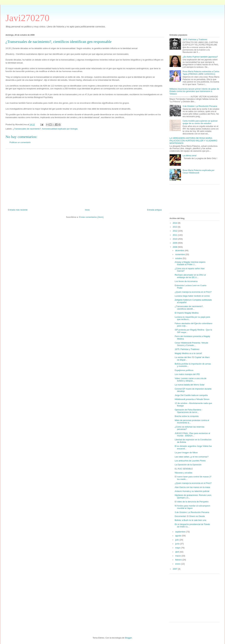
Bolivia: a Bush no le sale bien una (190, 520)
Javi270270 (27, 18)
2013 (175, 227)
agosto (179, 536)
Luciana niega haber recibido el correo (192, 296)
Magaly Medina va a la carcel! (188, 353)
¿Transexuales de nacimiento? (27, 129)
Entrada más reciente (18, 210)
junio (178, 544)
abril (177, 552)
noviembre (180, 254)
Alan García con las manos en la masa (192, 487)
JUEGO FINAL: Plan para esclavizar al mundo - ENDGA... (192, 435)
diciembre (180, 250)
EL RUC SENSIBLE (184, 469)
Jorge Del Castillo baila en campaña (191, 395)
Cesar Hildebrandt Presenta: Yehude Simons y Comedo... (191, 344)
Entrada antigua (154, 210)
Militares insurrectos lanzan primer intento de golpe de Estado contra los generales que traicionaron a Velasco (194, 91)
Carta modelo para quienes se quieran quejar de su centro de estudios (200, 122)
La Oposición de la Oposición (188, 465)
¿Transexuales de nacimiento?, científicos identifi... (189, 308)
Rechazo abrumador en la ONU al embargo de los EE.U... (190, 276)
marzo (178, 556)
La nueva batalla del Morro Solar (190, 385)
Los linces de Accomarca (186, 281)
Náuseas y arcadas (183, 473)
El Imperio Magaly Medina (186, 313)
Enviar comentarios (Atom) (91, 217)
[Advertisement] (85, 177)
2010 (175, 239)
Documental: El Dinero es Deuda (190, 516)
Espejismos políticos (184, 370)
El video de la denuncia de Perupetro (191, 502)
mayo (178, 548)
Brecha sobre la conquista (186, 416)
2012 (175, 231)
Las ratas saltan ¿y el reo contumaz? (191, 457)
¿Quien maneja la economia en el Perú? (193, 292)
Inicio (87, 210)
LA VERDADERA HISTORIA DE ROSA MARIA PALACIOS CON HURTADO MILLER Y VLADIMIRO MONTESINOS (193, 141)
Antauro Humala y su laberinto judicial (192, 491)
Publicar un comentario (20, 142)
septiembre (181, 532)
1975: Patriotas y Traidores (195, 39)
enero (178, 564)
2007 (175, 569)
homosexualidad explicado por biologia (60, 129)
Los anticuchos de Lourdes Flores (190, 461)
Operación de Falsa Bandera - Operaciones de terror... (188, 411)
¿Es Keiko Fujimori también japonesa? (200, 57)
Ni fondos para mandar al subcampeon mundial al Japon (192, 507)
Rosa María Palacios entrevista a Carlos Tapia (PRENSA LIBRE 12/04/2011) (201, 73)
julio (177, 540)
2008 (175, 247)
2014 (175, 223)
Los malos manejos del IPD (187, 374)
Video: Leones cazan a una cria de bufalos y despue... (190, 380)
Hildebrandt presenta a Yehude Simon (192, 399)
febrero (179, 560)
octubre (179, 258)
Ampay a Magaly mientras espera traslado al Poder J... (190, 263)
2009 (175, 243)
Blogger (128, 638)
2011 (175, 235)
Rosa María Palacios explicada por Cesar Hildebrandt (198, 171)
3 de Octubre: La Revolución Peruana (200, 106)
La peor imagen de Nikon (186, 453)
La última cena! (190, 156)
